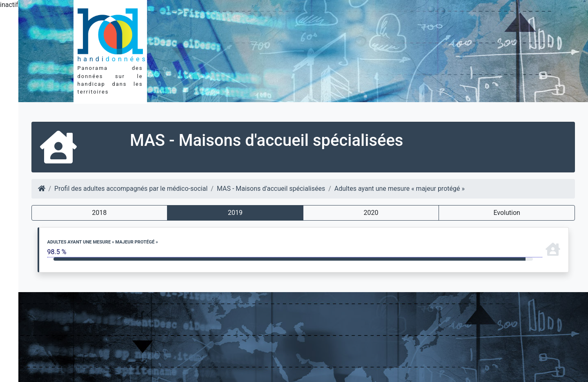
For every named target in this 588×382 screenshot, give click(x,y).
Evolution (507, 213)
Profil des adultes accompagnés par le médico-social (131, 189)
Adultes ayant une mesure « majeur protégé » (400, 189)
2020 (371, 213)
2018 (99, 213)
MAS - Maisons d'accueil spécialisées (271, 189)
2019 (235, 213)
